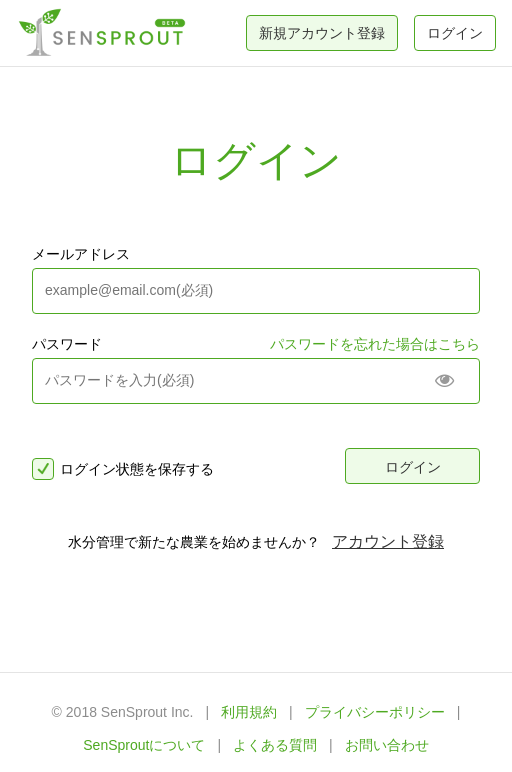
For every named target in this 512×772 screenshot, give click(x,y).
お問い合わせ (387, 745)
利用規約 (249, 712)
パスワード (67, 344)
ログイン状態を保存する (123, 469)
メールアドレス (81, 254)
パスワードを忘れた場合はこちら (375, 344)
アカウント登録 (388, 541)
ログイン (455, 33)
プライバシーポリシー (375, 712)
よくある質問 (275, 745)
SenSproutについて (144, 745)
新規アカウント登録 (322, 33)
